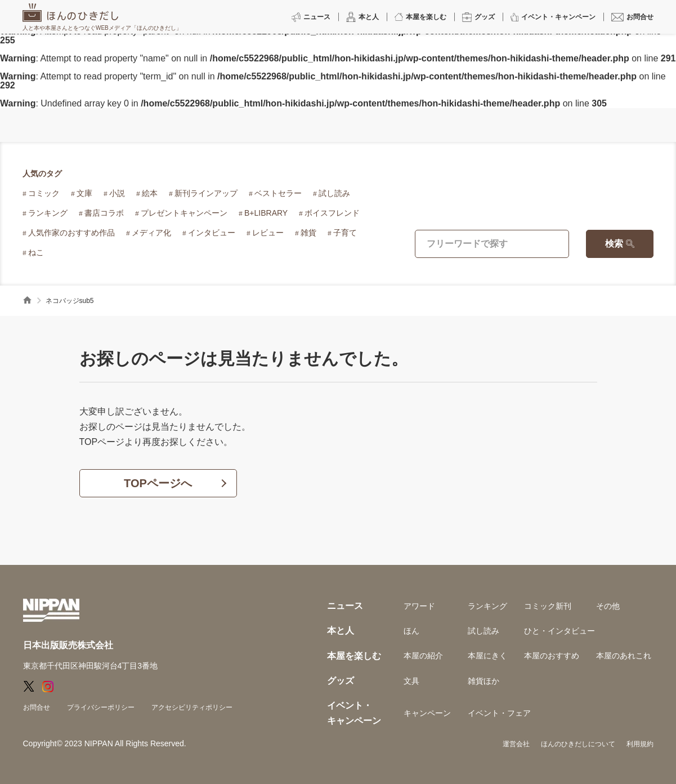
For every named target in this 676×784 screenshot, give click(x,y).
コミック (44, 193)
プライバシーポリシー (101, 707)
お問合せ (37, 707)
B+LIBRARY (266, 213)
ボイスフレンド (332, 213)
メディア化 (151, 233)
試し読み (334, 193)
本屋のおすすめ (552, 656)
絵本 (150, 193)
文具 (411, 681)
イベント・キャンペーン (354, 713)
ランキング (48, 213)
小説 (117, 193)
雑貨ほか (484, 681)
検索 (614, 244)
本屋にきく (487, 656)
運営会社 (516, 744)
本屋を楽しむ (354, 656)
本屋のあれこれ (624, 656)
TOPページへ (158, 483)
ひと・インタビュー (559, 631)
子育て (345, 233)
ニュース (345, 606)
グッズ (341, 681)
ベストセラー (278, 193)
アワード (419, 606)
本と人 (341, 631)
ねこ (36, 252)
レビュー (268, 233)
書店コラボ (104, 213)
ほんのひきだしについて (578, 744)
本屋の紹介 (423, 656)
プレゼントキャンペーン (184, 213)
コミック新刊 (548, 606)
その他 (608, 606)
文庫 (84, 193)
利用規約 (640, 744)
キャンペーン (427, 713)
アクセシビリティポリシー (192, 707)
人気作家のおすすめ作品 (71, 233)
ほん (411, 631)
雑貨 (308, 233)
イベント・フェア (499, 713)
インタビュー (212, 233)
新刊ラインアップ (206, 193)
